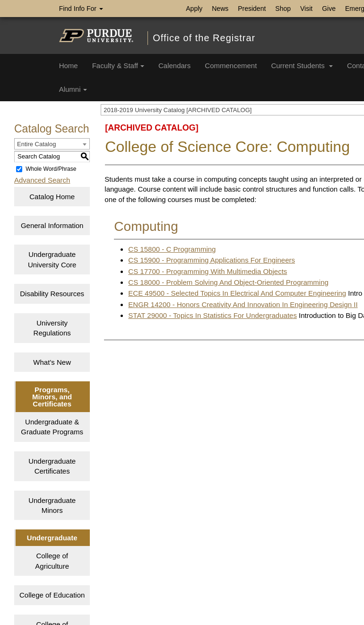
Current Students (302, 66)
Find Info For (81, 9)
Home (69, 66)
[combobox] (52, 144)
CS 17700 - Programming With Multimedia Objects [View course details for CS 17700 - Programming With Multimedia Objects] (208, 271)
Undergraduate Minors (52, 505)
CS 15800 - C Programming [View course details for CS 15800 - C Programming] (172, 249)
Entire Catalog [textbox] (36, 144)
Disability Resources (52, 294)
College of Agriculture (52, 561)
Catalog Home (52, 197)
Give (329, 9)
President (252, 9)
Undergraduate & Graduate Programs (52, 427)
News (220, 9)
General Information (52, 225)
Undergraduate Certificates (52, 466)
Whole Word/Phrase (51, 169)
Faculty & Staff (118, 66)
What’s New (52, 362)
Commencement (231, 66)
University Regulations (52, 328)
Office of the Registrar (204, 38)
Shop (283, 9)
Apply (194, 9)
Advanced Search (42, 180)
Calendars (174, 66)
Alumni (73, 89)
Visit (306, 9)
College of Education (52, 595)
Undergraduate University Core (52, 259)
